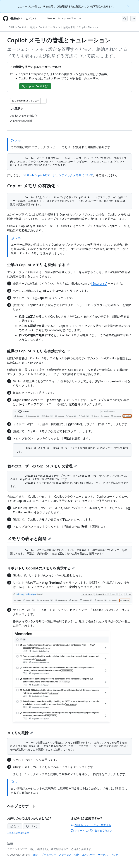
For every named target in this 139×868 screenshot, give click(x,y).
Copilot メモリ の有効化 (33, 186)
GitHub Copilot (17, 27)
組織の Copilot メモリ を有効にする (38, 351)
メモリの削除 (20, 733)
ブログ (114, 855)
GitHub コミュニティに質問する (91, 825)
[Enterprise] (99, 283)
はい (15, 826)
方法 (32, 27)
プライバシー (49, 855)
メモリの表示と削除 (29, 539)
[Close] (129, 6)
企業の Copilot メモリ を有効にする (38, 265)
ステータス (65, 855)
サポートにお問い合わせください (92, 830)
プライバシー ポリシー (18, 833)
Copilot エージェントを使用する (57, 27)
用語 (36, 855)
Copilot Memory (88, 27)
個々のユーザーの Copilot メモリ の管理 (42, 466)
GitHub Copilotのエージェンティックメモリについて (59, 175)
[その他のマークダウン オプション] (44, 101)
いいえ (32, 826)
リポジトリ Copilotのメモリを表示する (41, 568)
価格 (77, 855)
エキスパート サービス (95, 855)
